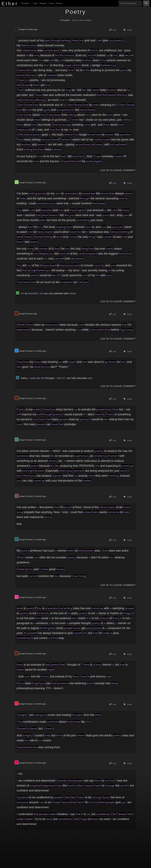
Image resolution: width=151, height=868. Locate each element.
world (124, 785)
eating (38, 715)
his (57, 55)
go (124, 330)
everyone (23, 802)
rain (115, 210)
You (19, 210)
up (108, 55)
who (96, 512)
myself (78, 633)
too (53, 409)
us (114, 65)
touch (20, 242)
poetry (118, 40)
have (22, 80)
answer (110, 135)
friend (38, 362)
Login (35, 3)
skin (58, 193)
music (60, 569)
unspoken (67, 282)
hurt (70, 785)
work (123, 471)
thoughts (78, 715)
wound (79, 144)
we (127, 55)
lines (116, 618)
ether (98, 715)
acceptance (64, 110)
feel (56, 125)
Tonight (21, 715)
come (73, 237)
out (76, 476)
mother (98, 139)
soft (62, 60)
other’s (81, 785)
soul (19, 424)
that (36, 85)
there (28, 100)
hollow (56, 149)
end (36, 55)
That (20, 90)
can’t (22, 115)
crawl (107, 139)
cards (82, 254)
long (68, 90)
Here (20, 665)
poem (35, 466)
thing (92, 237)
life (62, 55)
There (85, 665)
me (81, 40)
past (89, 628)
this (58, 130)
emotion (99, 456)
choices (69, 55)
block (105, 618)
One (19, 362)
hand (91, 110)
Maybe (44, 254)
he (89, 55)
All (18, 85)
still (94, 55)
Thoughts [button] (25, 3)
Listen (128, 30)
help (126, 512)
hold (29, 110)
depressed (52, 325)
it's (52, 466)
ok (88, 814)
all (30, 130)
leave (95, 819)
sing (83, 576)
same (84, 110)
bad (48, 665)
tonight (27, 735)
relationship (30, 50)
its (39, 613)
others (104, 507)
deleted (52, 75)
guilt (47, 110)
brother (32, 45)
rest (85, 275)
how (36, 105)
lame (34, 729)
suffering (39, 100)
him (93, 50)
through (56, 40)
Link (113, 30)
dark (110, 115)
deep (114, 683)
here (42, 149)
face (75, 676)
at (27, 55)
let (49, 419)
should (96, 330)
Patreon (59, 3)
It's (22, 293)
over (87, 144)
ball (108, 676)
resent (27, 282)
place (45, 215)
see (39, 203)
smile (75, 120)
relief (123, 144)
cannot (33, 576)
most (73, 210)
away (57, 115)
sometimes (24, 638)
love (75, 156)
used (77, 265)
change (110, 785)
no (27, 80)
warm (34, 242)
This (19, 722)
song (20, 512)
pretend (23, 797)
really (110, 249)
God (112, 781)
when (42, 270)
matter (87, 481)
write (86, 70)
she (85, 362)
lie (114, 814)
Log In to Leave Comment (118, 170)
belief (70, 551)
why (90, 378)
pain (47, 40)
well (82, 325)
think (20, 125)
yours (106, 215)
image (127, 613)
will (100, 40)
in (97, 50)
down (112, 362)
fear (46, 65)
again (98, 161)
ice (45, 715)
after (43, 220)
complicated (51, 50)
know (26, 85)
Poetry (21, 409)
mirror (45, 676)
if (101, 60)
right (31, 471)
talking (72, 115)
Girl (88, 722)
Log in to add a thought (82, 20)
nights (81, 210)
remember (71, 193)
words (21, 75)
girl (73, 362)
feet (95, 203)
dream (53, 461)
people (101, 409)
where (28, 135)
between (107, 65)
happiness (48, 785)
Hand (75, 40)
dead (37, 120)
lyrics (48, 517)
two (57, 576)
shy (51, 115)
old (93, 144)
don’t (22, 105)
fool (121, 254)
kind (49, 819)
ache (87, 125)
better (20, 670)
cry (95, 802)
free (61, 210)
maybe (118, 156)
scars (99, 144)
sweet (96, 90)
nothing (125, 232)
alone (79, 258)
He (41, 60)
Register (43, 3)
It (65, 461)
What (20, 557)
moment (113, 456)
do (43, 139)
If (18, 683)
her (112, 557)
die (73, 258)
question (125, 135)
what (20, 237)
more (127, 507)
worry (66, 802)
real (117, 144)
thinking (113, 476)
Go (146, 3)
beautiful (47, 210)
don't (60, 378)
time (71, 70)
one (25, 471)
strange (66, 125)
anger (68, 65)
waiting (61, 227)
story (99, 665)
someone (23, 456)
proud (68, 507)
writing (66, 40)
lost (48, 85)
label (34, 633)
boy (125, 95)
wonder (63, 781)
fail (27, 75)
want (29, 237)
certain (108, 237)
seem (22, 70)
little (24, 45)
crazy (129, 330)
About (51, 3)
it (64, 105)
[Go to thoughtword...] (130, 3)
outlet (37, 409)
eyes (89, 785)
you (111, 40)
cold (32, 210)
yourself (78, 471)
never (126, 210)
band (89, 512)
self (39, 414)
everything (84, 220)
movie (76, 722)
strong (96, 797)
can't (121, 227)
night (34, 270)
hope (98, 156)
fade (23, 198)
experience (81, 456)
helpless (22, 130)
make (96, 105)
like (29, 70)
